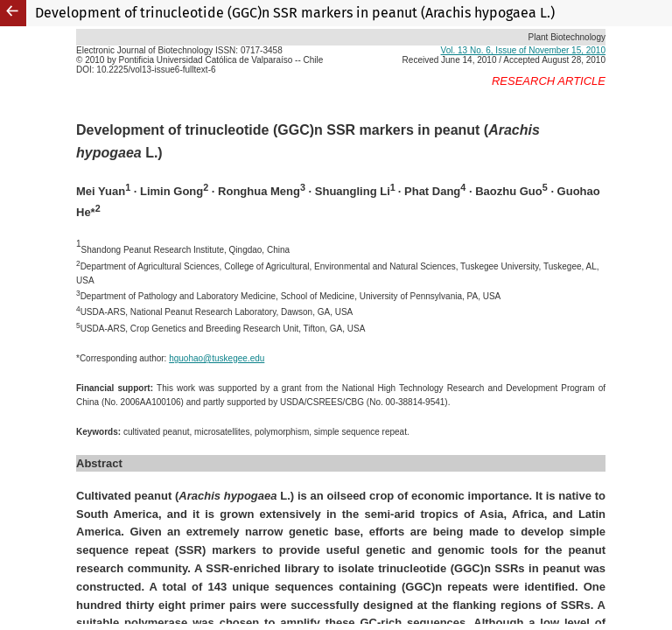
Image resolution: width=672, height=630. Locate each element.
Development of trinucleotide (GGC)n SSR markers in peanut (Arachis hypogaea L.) (295, 13)
